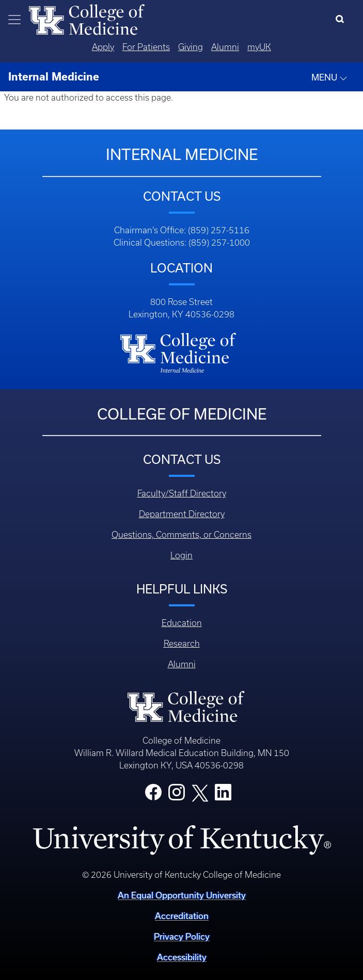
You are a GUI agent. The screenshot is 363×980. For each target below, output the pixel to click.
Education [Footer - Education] (182, 623)
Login (181, 555)
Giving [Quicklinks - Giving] (191, 47)
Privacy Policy (182, 936)
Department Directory (182, 514)
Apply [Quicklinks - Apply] (103, 47)
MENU (329, 77)
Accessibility (182, 957)
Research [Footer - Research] (182, 644)
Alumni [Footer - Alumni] (182, 664)
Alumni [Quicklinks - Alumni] (225, 47)
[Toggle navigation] (14, 20)
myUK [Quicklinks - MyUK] (259, 47)
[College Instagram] (177, 795)
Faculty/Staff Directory (182, 493)
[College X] (200, 793)
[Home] (87, 19)
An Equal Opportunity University (182, 895)
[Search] (342, 20)
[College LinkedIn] (223, 795)
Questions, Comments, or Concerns (181, 535)
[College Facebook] (153, 795)
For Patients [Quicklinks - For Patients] (146, 47)
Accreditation (182, 916)
